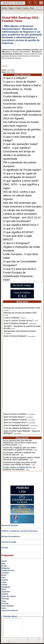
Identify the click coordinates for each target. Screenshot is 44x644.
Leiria (4, 582)
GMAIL (13, 642)
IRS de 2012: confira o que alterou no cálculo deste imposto (19, 195)
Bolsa (32, 8)
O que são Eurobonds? (17, 221)
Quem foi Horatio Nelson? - (18, 417)
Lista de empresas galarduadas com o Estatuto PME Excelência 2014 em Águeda (22, 115)
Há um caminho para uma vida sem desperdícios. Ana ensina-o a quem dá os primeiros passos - (20, 443)
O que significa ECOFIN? (18, 232)
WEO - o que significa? (17, 148)
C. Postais (18, 8)
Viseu (4, 601)
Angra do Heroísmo (10, 610)
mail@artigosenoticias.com (17, 640)
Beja (3, 563)
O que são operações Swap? (21, 144)
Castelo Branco (8, 570)
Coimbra (5, 573)
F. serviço (26, 8)
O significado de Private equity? (22, 170)
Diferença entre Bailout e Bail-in (22, 85)
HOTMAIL (4, 642)
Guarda (5, 580)
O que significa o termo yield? (21, 181)
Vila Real (5, 599)
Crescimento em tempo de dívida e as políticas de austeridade (19, 155)
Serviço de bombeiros (11, 536)
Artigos (11, 8)
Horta (4, 608)
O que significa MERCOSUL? (21, 225)
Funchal (5, 603)
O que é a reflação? (15, 78)
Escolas (5, 547)
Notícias (5, 8)
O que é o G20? (13, 228)
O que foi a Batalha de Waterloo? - (19, 428)
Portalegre (6, 587)
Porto (4, 589)
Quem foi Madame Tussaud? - (19, 420)
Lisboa (4, 585)
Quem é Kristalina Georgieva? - (20, 323)
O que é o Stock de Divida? (20, 82)
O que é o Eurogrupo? (17, 243)
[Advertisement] (22, 377)
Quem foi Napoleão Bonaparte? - (21, 425)
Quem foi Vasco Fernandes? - (19, 414)
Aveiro (4, 561)
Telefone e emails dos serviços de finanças (20, 531)
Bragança (6, 568)
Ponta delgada (8, 606)
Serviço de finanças (10, 525)
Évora (4, 575)
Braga (4, 566)
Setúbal (5, 594)
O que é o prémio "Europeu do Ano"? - (21, 321)
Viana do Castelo (9, 596)
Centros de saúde (9, 542)
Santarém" (6, 592)
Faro (3, 577)
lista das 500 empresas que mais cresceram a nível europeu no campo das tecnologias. (22, 206)
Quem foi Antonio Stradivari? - (19, 336)
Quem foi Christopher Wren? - (19, 423)
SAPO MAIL (33, 640)
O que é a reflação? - (14, 318)
